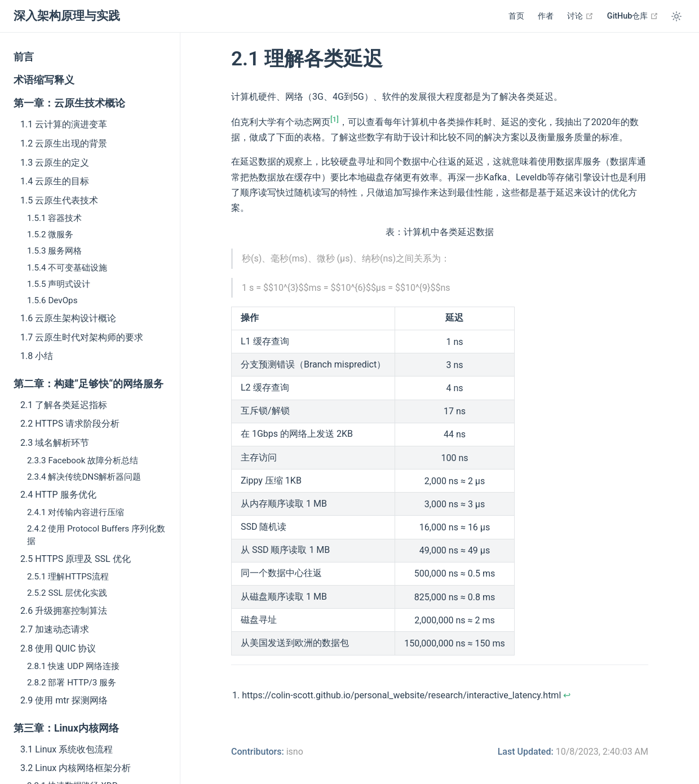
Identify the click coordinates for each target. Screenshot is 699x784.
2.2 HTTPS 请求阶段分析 (70, 424)
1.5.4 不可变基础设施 (67, 268)
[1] (335, 119)
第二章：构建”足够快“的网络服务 (89, 384)
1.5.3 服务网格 (54, 251)
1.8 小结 (37, 356)
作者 (546, 16)
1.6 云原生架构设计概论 (68, 318)
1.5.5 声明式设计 (59, 284)
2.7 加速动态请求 (55, 629)
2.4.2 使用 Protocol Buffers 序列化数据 (96, 535)
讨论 (580, 16)
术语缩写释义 (44, 80)
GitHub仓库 (633, 16)
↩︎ (567, 695)
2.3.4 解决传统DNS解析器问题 (84, 477)
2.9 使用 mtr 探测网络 (64, 700)
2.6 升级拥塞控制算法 (64, 611)
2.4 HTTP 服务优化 (58, 495)
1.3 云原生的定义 (55, 163)
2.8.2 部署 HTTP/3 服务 (72, 683)
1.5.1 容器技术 (54, 218)
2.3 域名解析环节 (55, 443)
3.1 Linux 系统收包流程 (67, 749)
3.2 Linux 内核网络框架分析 (76, 768)
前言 (24, 57)
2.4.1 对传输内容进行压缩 (76, 512)
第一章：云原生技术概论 (69, 103)
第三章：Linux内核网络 (66, 728)
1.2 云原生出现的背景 (64, 143)
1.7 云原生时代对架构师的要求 (82, 337)
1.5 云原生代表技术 (59, 200)
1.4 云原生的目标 (55, 181)
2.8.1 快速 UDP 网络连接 (73, 666)
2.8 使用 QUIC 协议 (58, 648)
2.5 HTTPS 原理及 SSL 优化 (76, 559)
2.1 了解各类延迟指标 (64, 405)
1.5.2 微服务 (50, 234)
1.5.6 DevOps (52, 300)
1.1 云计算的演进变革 (64, 124)
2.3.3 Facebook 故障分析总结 (83, 460)
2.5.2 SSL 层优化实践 (67, 593)
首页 (516, 16)
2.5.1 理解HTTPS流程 (68, 577)
